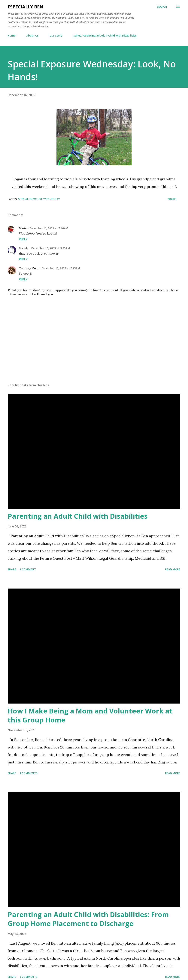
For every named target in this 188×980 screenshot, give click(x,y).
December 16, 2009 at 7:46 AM (49, 228)
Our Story (56, 35)
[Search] (162, 7)
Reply (23, 239)
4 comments (28, 773)
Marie (23, 228)
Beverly (24, 248)
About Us (32, 35)
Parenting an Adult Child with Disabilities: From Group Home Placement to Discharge (88, 919)
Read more (173, 569)
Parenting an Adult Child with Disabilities (78, 516)
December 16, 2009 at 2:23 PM (61, 268)
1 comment (28, 569)
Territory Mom (29, 268)
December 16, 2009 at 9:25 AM (51, 248)
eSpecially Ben (26, 7)
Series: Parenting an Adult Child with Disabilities (105, 35)
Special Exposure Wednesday (39, 199)
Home (12, 35)
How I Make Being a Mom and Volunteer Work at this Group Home (90, 715)
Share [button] (172, 199)
